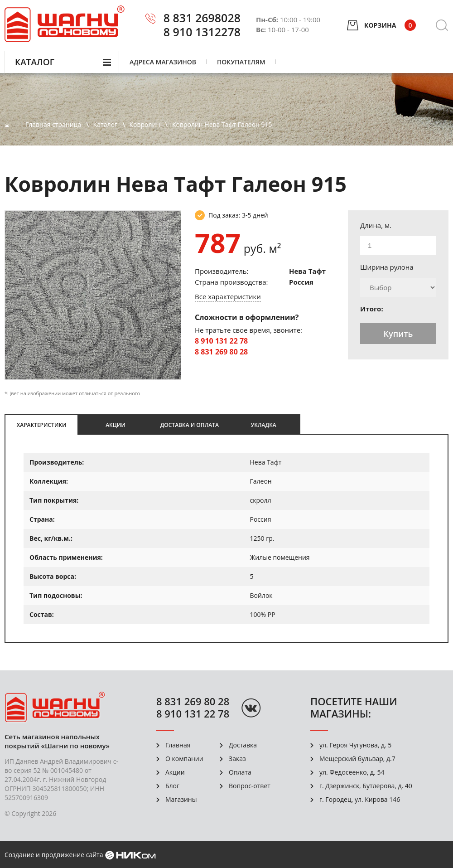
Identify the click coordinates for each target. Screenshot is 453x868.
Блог (172, 786)
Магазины (181, 799)
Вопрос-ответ (250, 786)
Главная (178, 745)
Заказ (237, 759)
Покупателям (241, 62)
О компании (184, 759)
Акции (175, 772)
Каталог (35, 62)
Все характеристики (228, 296)
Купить (398, 334)
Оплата (240, 772)
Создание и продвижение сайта (54, 855)
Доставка (243, 745)
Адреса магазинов (163, 62)
